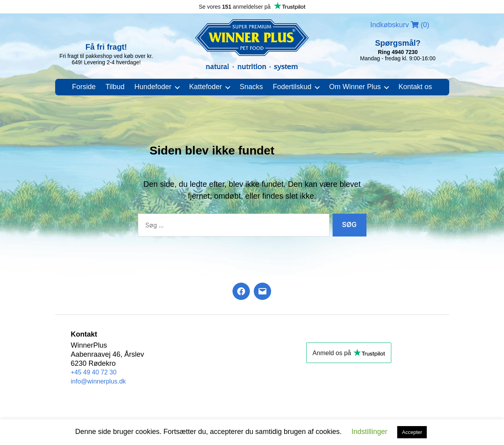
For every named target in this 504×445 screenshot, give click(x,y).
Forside (84, 87)
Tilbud (115, 87)
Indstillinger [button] (369, 432)
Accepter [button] (412, 432)
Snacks (251, 87)
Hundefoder (153, 87)
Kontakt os (415, 87)
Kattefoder (206, 87)
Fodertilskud (292, 87)
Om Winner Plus (355, 87)
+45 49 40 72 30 (94, 372)
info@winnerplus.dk (99, 381)
